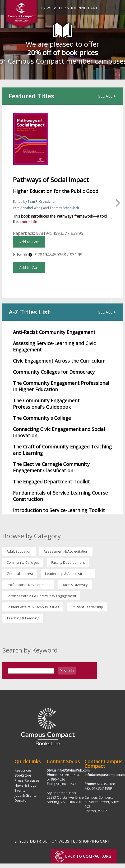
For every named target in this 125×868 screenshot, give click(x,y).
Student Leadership (87, 607)
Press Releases (27, 780)
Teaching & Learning (23, 618)
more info (29, 222)
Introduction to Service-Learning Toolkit (59, 510)
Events (20, 790)
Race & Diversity (75, 585)
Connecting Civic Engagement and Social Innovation (59, 432)
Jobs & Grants (26, 795)
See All (107, 96)
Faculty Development (68, 562)
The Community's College (42, 418)
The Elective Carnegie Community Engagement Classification (51, 467)
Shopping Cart (82, 8)
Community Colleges (23, 562)
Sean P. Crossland (41, 202)
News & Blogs (25, 785)
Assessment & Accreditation (66, 551)
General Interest (20, 574)
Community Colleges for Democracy (54, 372)
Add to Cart (29, 242)
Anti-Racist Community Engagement (54, 332)
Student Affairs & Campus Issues (33, 607)
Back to (88, 856)
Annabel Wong (31, 208)
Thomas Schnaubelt (64, 208)
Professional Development (28, 585)
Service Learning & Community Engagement (41, 596)
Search (67, 671)
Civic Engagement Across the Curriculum (59, 361)
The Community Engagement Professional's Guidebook (46, 404)
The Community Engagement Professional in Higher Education (61, 386)
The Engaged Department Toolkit (51, 482)
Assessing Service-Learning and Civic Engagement (54, 346)
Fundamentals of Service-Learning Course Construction (60, 496)
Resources (23, 770)
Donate (20, 800)
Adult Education (19, 551)
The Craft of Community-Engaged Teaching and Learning (62, 450)
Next (117, 201)
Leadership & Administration (68, 574)
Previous (8, 201)
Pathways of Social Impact (51, 180)
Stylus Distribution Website (45, 841)
